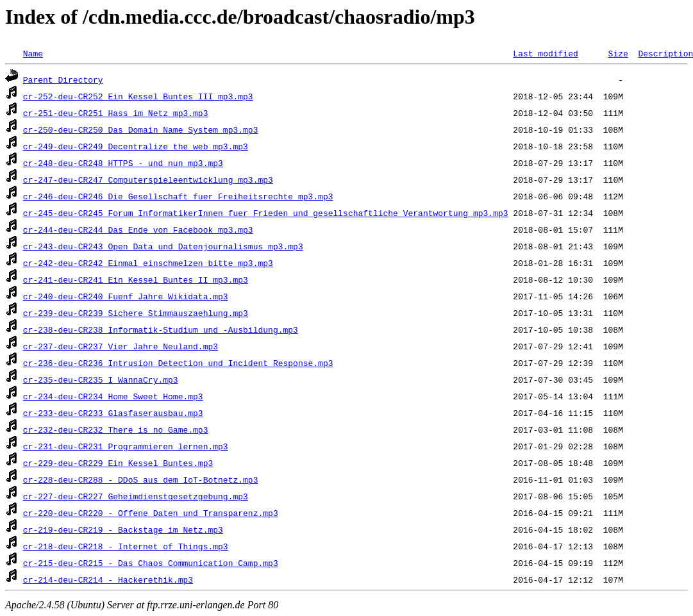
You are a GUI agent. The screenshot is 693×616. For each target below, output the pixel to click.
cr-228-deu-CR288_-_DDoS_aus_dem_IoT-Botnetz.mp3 (141, 479)
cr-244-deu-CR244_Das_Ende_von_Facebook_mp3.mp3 (138, 229)
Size (618, 53)
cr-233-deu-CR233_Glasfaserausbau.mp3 (113, 413)
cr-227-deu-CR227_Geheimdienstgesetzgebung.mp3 (136, 496)
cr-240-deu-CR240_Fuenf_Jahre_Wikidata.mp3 (126, 296)
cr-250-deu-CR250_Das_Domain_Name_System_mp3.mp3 (141, 129)
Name (33, 53)
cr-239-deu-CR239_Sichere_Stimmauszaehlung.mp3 (136, 313)
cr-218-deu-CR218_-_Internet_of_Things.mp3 (126, 546)
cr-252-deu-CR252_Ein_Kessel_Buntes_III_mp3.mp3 (138, 96)
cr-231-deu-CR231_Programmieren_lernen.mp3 (126, 446)
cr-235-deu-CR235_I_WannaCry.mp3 (101, 379)
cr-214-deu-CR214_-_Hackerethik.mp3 (108, 579)
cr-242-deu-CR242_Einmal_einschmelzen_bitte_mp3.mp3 (148, 263)
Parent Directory (63, 79)
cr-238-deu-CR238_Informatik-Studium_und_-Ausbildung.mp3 (161, 329)
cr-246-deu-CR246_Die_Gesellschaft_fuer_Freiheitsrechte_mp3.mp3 (178, 196)
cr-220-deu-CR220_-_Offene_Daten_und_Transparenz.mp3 (151, 513)
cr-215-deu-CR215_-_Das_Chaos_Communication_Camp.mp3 (151, 563)
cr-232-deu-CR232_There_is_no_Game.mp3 (116, 429)
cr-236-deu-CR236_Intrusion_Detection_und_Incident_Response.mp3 (178, 363)
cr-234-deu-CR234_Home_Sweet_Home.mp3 (113, 396)
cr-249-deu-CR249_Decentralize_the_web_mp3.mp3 (136, 146)
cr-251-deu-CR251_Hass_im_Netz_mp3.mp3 (116, 113)
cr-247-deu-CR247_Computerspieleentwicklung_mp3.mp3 (148, 179)
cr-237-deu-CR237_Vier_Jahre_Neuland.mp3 (121, 346)
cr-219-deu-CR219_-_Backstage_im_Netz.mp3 (123, 529)
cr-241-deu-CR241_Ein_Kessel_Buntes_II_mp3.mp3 (136, 279)
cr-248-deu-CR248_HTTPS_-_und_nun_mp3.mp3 (123, 163)
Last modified (545, 53)
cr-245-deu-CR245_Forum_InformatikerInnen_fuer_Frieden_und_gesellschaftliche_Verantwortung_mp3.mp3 (266, 213)
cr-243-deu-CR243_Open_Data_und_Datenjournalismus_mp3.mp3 (163, 246)
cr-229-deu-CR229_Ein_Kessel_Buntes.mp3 (118, 463)
